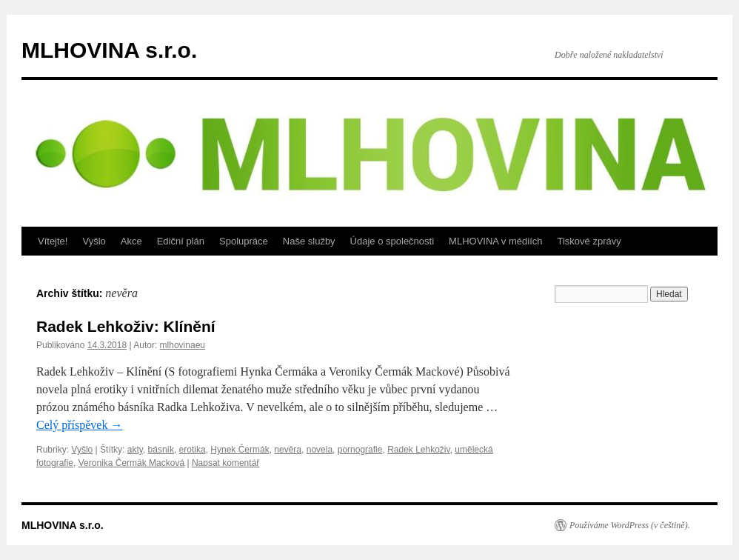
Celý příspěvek (79, 425)
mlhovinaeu (183, 345)
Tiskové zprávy (589, 241)
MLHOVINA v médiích (495, 241)
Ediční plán (181, 241)
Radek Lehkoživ (419, 450)
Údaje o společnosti (392, 241)
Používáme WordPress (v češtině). (630, 525)
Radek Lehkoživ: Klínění (126, 326)
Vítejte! (53, 241)
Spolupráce (244, 241)
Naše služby (309, 241)
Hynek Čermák (240, 450)
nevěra (288, 450)
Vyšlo (94, 241)
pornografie (360, 450)
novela (320, 450)
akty (135, 450)
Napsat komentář (225, 463)
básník (161, 450)
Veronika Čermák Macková (131, 463)
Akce (131, 241)
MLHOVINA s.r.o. (109, 50)
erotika (193, 450)
